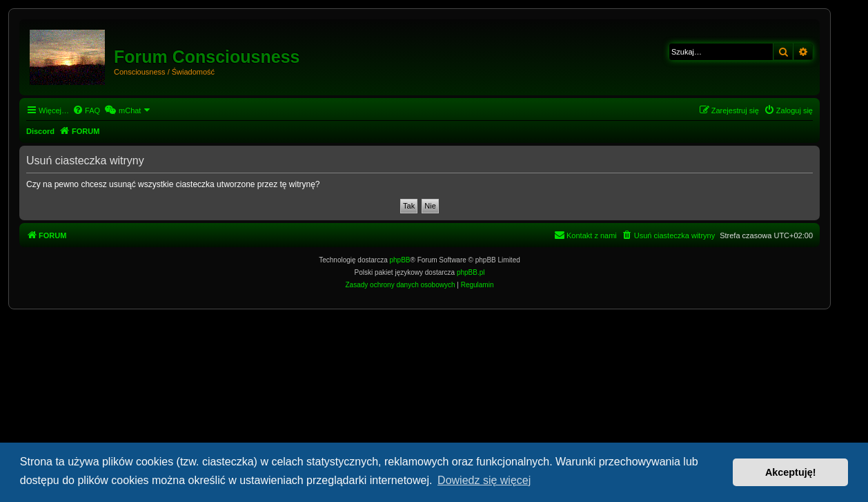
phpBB (400, 260)
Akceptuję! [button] (791, 472)
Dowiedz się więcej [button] (484, 480)
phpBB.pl (471, 272)
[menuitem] (86, 110)
